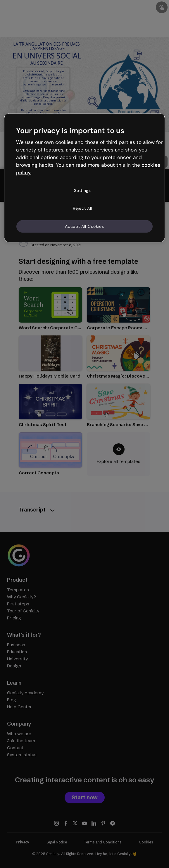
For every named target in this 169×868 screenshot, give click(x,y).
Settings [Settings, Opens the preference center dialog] (82, 190)
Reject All (82, 208)
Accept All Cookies (84, 226)
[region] (84, 178)
